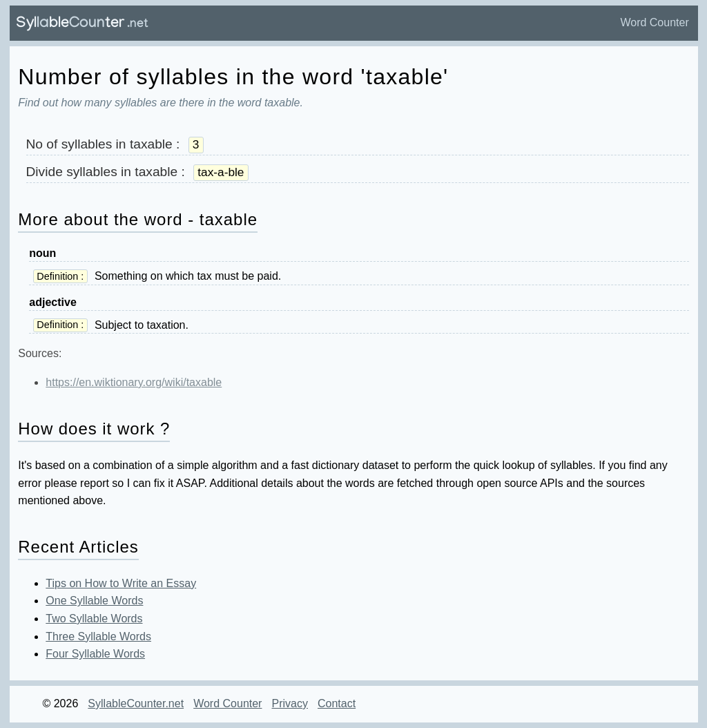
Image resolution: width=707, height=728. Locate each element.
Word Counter (654, 22)
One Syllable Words (94, 601)
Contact (337, 703)
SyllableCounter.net (136, 703)
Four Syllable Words (95, 654)
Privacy (289, 703)
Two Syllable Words (94, 619)
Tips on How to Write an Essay (121, 583)
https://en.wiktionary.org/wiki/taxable (134, 382)
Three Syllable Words (98, 636)
